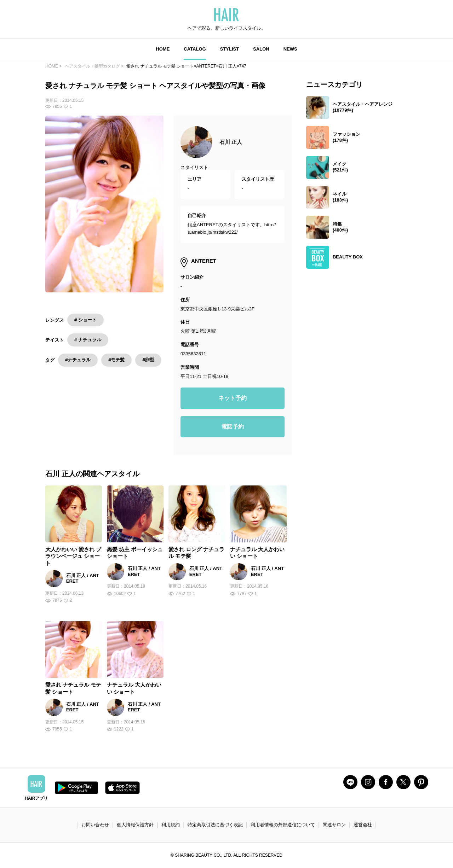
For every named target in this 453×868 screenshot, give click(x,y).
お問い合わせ (95, 825)
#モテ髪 (116, 360)
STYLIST (230, 49)
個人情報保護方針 (135, 825)
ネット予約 (233, 398)
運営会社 (363, 825)
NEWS (290, 49)
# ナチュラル (88, 340)
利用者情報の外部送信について (283, 825)
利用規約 (171, 825)
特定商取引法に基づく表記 (215, 825)
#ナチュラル (78, 360)
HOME (163, 49)
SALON (261, 49)
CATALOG (195, 49)
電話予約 (233, 427)
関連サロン (334, 825)
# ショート (85, 320)
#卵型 (148, 360)
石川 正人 (231, 142)
